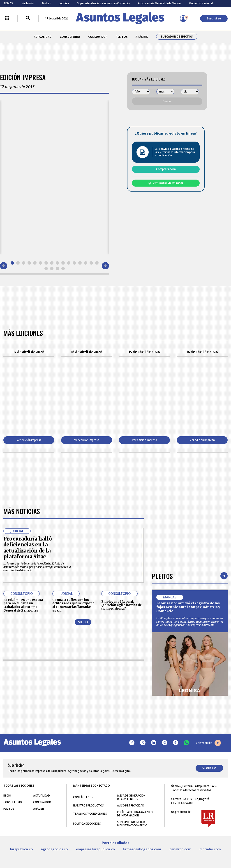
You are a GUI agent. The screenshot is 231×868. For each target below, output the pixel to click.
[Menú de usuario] (183, 19)
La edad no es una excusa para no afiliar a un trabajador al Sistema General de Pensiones (23, 605)
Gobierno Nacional (201, 3)
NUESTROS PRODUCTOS (88, 805)
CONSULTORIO (70, 37)
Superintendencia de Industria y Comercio (103, 3)
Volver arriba (208, 743)
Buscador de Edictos (177, 37)
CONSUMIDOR (98, 37)
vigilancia (28, 3)
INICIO (7, 795)
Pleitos (162, 576)
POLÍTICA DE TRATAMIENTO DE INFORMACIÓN (135, 813)
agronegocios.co (54, 849)
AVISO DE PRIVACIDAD (131, 805)
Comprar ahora (166, 169)
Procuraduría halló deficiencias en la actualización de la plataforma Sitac (28, 547)
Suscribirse (214, 18)
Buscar (167, 101)
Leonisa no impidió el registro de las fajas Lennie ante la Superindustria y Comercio (188, 607)
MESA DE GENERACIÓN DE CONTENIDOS (131, 797)
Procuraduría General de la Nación (159, 3)
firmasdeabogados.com (142, 849)
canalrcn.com (180, 849)
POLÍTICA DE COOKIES (87, 823)
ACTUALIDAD (43, 37)
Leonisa (64, 3)
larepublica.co (21, 849)
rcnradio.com (210, 849)
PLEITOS (122, 37)
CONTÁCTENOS (83, 797)
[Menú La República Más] (7, 18)
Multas (46, 3)
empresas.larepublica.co (95, 849)
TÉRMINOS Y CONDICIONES (90, 813)
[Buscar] (28, 18)
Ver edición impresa (29, 440)
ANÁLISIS (142, 37)
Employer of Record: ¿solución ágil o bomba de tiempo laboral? (121, 605)
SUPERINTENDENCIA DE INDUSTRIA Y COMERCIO (132, 823)
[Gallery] (54, 177)
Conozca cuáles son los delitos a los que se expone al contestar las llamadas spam (73, 605)
